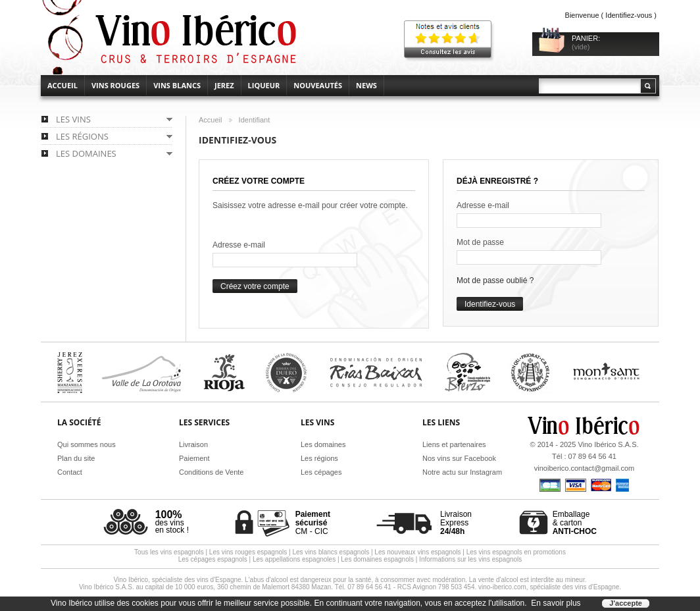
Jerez (224, 85)
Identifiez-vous (629, 15)
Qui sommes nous (87, 444)
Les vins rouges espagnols (248, 552)
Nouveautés (318, 85)
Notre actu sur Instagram (462, 472)
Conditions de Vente (211, 472)
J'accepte (626, 603)
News (366, 85)
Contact (70, 472)
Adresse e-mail (239, 245)
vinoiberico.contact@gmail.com (584, 468)
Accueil (210, 120)
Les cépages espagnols (213, 559)
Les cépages (321, 472)
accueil (63, 85)
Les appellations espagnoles (294, 559)
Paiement (194, 458)
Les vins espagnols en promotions (516, 552)
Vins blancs (177, 85)
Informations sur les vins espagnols (470, 559)
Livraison (193, 444)
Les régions (319, 458)
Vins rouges (115, 85)
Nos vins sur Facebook (459, 458)
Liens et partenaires (454, 444)
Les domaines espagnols (377, 559)
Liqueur (264, 85)
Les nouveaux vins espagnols (417, 552)
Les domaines (323, 444)
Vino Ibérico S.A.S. (608, 444)
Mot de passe (480, 242)
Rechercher (647, 86)
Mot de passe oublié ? (495, 280)
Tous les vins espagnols (169, 552)
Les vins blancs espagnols (331, 552)
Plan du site (76, 458)
